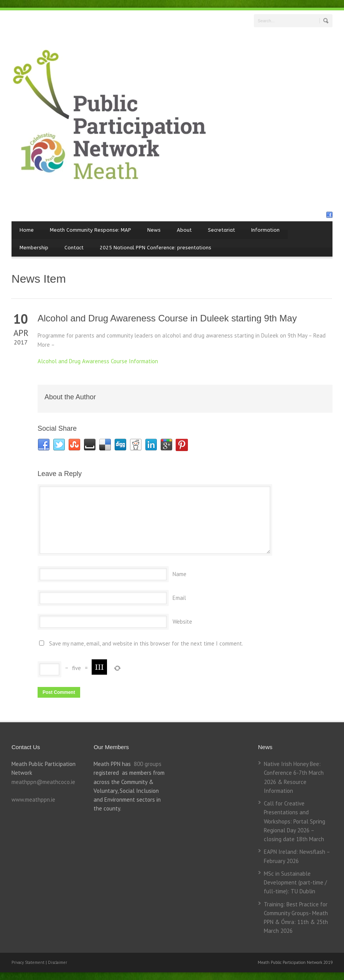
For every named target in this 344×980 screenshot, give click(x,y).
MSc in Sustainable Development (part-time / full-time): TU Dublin (295, 883)
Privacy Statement (29, 962)
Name (179, 574)
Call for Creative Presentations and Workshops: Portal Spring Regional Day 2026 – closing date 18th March (295, 821)
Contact (74, 248)
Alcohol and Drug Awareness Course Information (98, 361)
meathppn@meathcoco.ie (43, 782)
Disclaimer (58, 962)
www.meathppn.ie (33, 800)
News (154, 230)
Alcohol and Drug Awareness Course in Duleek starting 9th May (167, 318)
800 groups (148, 764)
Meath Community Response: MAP (91, 230)
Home (27, 230)
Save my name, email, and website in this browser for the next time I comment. (146, 643)
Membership (34, 248)
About (184, 230)
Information (265, 230)
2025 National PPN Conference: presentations (156, 248)
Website (182, 622)
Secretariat (221, 230)
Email (179, 598)
